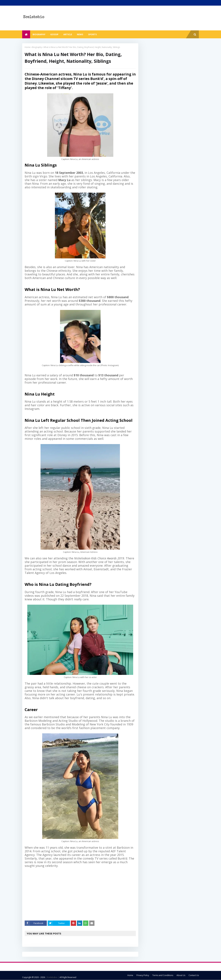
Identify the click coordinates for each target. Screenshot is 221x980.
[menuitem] (26, 34)
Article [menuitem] (68, 34)
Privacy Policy (143, 975)
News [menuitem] (80, 34)
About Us (181, 975)
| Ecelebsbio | (52, 977)
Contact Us (194, 975)
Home (28, 47)
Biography (37, 47)
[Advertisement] (83, 894)
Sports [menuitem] (92, 34)
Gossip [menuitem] (54, 34)
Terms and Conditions (163, 975)
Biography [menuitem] (39, 34)
